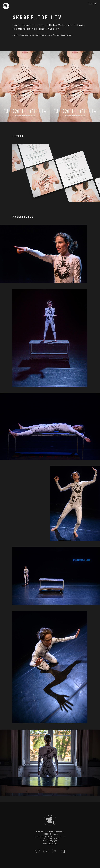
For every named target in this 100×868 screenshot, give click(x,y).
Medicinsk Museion (46, 29)
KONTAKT (92, 4)
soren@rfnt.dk (50, 844)
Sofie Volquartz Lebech (67, 25)
